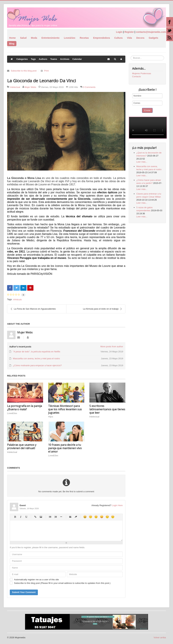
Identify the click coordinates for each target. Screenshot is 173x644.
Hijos (51, 417)
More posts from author (112, 347)
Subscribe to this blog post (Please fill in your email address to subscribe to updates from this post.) (62, 583)
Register (129, 32)
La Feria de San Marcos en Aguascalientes (33, 309)
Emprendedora (102, 38)
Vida (129, 38)
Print (46, 71)
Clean (76, 517)
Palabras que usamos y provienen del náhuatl (22, 446)
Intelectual (15, 87)
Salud (23, 38)
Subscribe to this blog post (24, 71)
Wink (113, 517)
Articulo (18, 300)
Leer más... (142, 162)
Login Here (117, 505)
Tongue (102, 517)
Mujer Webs (30, 87)
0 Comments (89, 87)
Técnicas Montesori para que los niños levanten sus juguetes (65, 409)
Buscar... (131, 56)
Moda (34, 38)
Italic (21, 517)
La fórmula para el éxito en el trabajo (102, 309)
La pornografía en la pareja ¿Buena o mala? (24, 408)
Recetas (84, 38)
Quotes (70, 517)
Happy (85, 517)
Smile (90, 517)
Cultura (118, 38)
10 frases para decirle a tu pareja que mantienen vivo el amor (65, 448)
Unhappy (107, 517)
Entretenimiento (51, 38)
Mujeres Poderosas (142, 73)
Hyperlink (35, 517)
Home (12, 38)
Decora (140, 38)
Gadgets (153, 38)
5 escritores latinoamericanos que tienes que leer (107, 409)
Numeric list (55, 517)
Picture (41, 517)
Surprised (96, 517)
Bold (15, 517)
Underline (26, 517)
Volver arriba (160, 637)
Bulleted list (50, 517)
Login (119, 32)
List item (61, 517)
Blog (12, 44)
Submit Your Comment (24, 592)
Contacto (137, 76)
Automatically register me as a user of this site (36, 580)
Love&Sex (70, 38)
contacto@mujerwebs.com (151, 32)
